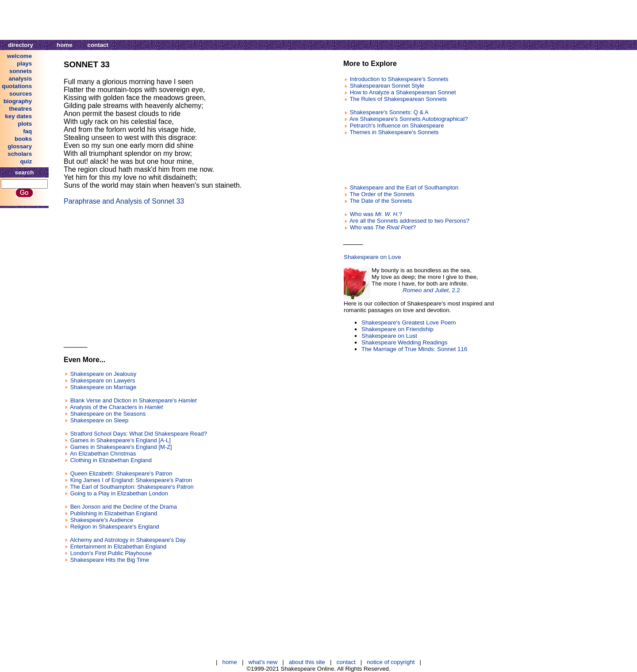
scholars (20, 154)
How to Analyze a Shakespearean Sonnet (403, 92)
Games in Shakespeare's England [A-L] (121, 440)
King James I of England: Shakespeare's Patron (131, 480)
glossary (20, 146)
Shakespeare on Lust (389, 336)
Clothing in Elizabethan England (111, 460)
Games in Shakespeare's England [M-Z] (121, 447)
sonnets (21, 71)
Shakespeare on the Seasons (108, 414)
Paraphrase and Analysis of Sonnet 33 (124, 201)
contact (98, 45)
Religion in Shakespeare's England (115, 527)
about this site (307, 662)
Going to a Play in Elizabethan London (119, 493)
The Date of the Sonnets (381, 201)
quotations (17, 86)
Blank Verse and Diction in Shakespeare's (134, 400)
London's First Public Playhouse (111, 553)
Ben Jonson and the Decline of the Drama (124, 507)
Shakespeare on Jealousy (104, 374)
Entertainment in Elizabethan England (119, 546)
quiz (26, 161)
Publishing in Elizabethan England (114, 513)
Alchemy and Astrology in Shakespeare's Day (128, 540)
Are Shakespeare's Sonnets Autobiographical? (409, 119)
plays (24, 64)
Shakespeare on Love (372, 257)
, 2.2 (431, 290)
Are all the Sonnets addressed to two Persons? (409, 221)
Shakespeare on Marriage (104, 387)
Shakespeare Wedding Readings (405, 342)
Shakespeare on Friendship (397, 329)
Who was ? (376, 214)
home (65, 45)
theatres (20, 109)
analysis (21, 79)
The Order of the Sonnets (382, 194)
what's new (263, 662)
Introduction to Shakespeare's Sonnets (399, 79)
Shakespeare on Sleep (100, 420)
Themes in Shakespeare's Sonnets (394, 132)
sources (21, 94)
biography (18, 101)
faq (27, 131)
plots (25, 124)
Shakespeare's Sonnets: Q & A (389, 112)
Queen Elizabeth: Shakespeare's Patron (121, 473)
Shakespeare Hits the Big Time (110, 560)
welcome (19, 56)
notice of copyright (391, 662)
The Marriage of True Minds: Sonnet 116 (414, 349)
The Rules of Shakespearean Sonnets (398, 99)
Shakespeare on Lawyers (103, 380)
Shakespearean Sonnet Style (387, 86)
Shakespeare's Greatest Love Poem (409, 322)
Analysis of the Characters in (116, 407)
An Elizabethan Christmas (103, 454)
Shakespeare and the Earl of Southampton (404, 187)
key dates (18, 116)
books (23, 139)
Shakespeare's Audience (102, 520)
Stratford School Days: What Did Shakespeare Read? (139, 434)
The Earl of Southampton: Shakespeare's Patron (132, 487)
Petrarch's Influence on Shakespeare (397, 126)
